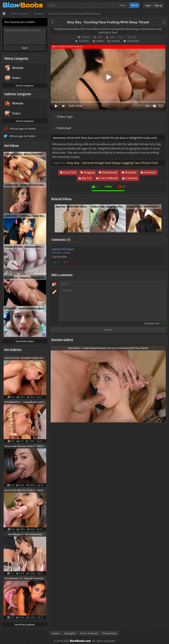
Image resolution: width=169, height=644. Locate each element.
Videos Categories (16, 58)
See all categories (25, 86)
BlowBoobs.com (80, 641)
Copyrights (70, 633)
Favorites (84, 41)
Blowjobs (85, 37)
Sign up (158, 5)
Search (135, 5)
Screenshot (133, 41)
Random (115, 41)
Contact (56, 633)
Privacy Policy (110, 633)
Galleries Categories (18, 94)
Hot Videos (12, 146)
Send (25, 48)
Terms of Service (89, 633)
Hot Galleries (13, 350)
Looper (100, 41)
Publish (108, 330)
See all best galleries (25, 625)
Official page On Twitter (22, 136)
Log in (148, 5)
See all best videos (25, 341)
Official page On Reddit (23, 129)
